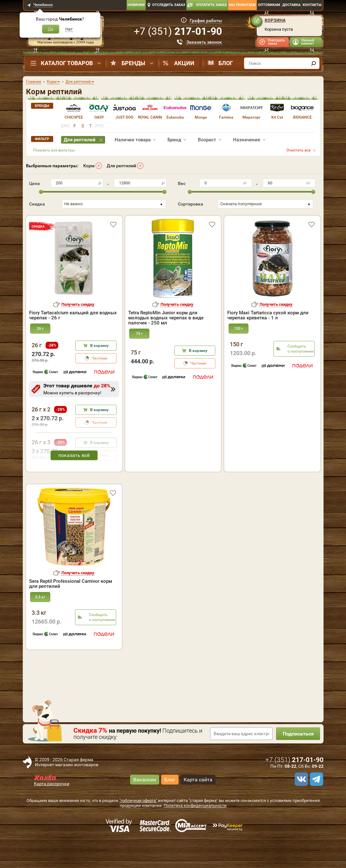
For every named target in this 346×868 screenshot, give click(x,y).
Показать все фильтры (54, 150)
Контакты (312, 5)
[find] (314, 63)
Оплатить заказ (211, 5)
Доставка (291, 5)
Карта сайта (198, 806)
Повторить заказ (276, 42)
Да (51, 29)
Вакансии (145, 806)
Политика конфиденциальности (195, 833)
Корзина (275, 20)
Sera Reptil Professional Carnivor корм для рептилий (71, 611)
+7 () (178, 31)
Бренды (133, 63)
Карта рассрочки (52, 811)
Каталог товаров (67, 63)
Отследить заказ (169, 5)
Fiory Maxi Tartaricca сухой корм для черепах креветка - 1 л (268, 315)
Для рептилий (121, 166)
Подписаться (298, 761)
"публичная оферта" (138, 828)
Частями (99, 358)
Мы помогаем (242, 5)
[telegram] (316, 806)
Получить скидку (78, 304)
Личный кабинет (308, 42)
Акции (184, 63)
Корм (89, 166)
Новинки (136, 5)
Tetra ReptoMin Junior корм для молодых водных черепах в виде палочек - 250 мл (166, 318)
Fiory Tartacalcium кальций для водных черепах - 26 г (73, 315)
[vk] (300, 806)
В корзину (99, 346)
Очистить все (299, 150)
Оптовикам (269, 5)
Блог (226, 63)
